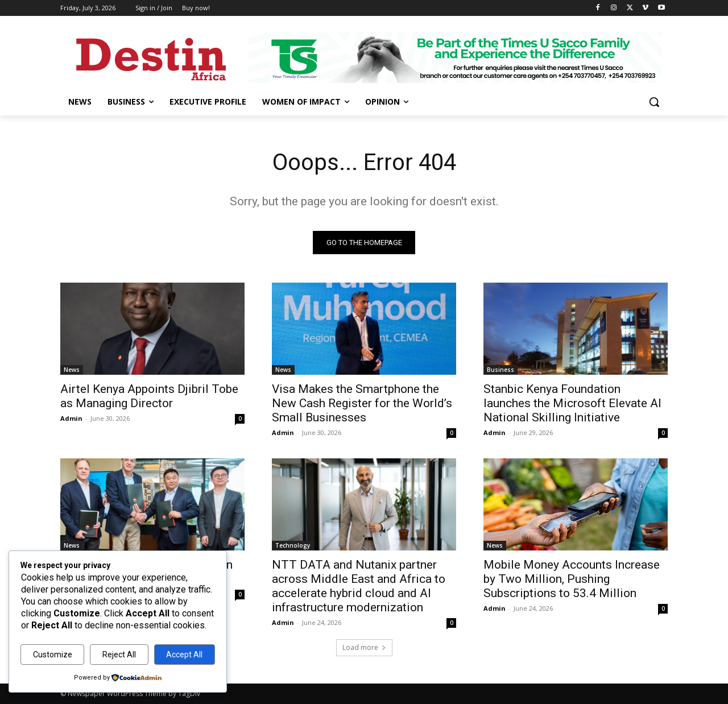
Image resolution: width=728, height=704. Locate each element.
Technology (293, 545)
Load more (364, 647)
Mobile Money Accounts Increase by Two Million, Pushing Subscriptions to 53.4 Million (572, 579)
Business (500, 370)
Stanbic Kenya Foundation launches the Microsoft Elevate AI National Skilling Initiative (572, 403)
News (72, 370)
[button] (654, 102)
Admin (71, 418)
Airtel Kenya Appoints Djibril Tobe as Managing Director (149, 396)
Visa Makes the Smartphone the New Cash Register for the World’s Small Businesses (362, 403)
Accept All (184, 655)
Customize (53, 655)
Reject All (119, 655)
